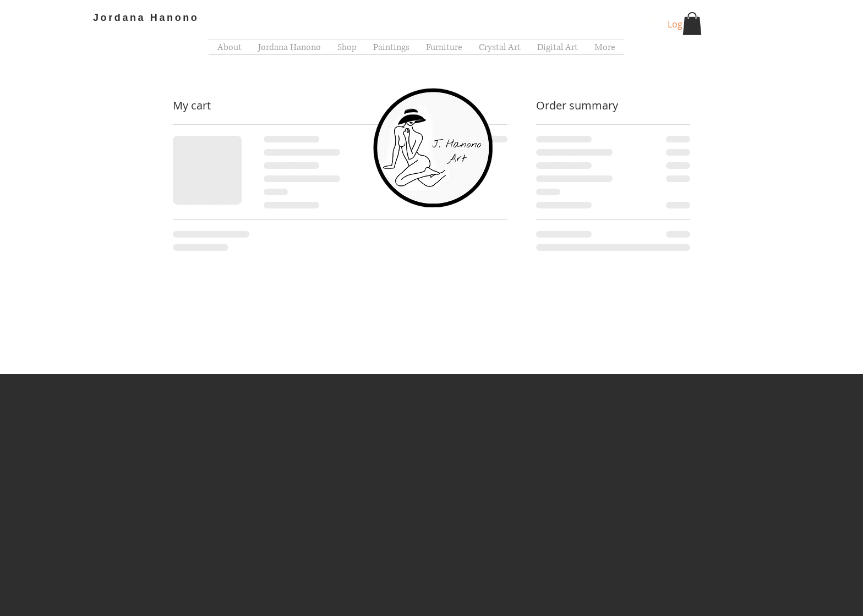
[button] (692, 24)
